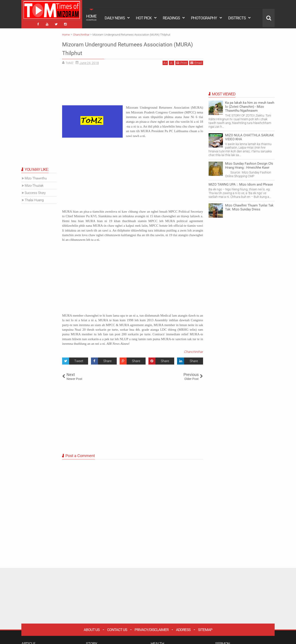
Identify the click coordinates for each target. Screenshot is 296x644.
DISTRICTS (237, 18)
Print (182, 62)
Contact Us (117, 629)
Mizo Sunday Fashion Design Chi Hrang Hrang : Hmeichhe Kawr (249, 164)
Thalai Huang (34, 199)
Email (196, 62)
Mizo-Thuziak (34, 184)
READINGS (171, 18)
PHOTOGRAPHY (204, 18)
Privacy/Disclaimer (152, 629)
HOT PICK (144, 18)
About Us (92, 629)
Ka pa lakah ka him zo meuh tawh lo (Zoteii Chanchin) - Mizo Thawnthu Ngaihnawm (250, 106)
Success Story (35, 192)
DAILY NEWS (115, 18)
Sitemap (205, 629)
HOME (91, 18)
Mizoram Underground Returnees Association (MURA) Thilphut (114, 47)
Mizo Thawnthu (36, 177)
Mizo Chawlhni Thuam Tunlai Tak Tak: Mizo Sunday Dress (249, 206)
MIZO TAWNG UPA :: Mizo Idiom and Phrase (241, 183)
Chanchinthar (193, 350)
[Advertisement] (133, 86)
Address (183, 629)
